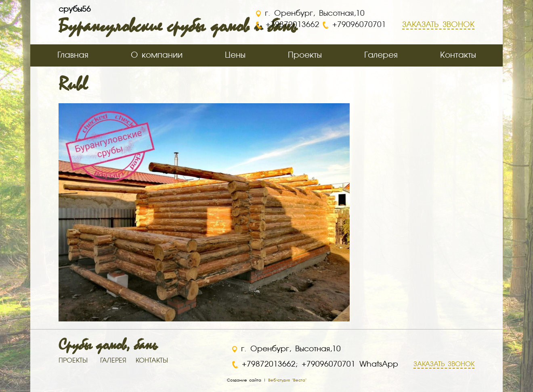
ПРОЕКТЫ (73, 361)
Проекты (305, 55)
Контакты (458, 55)
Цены (235, 55)
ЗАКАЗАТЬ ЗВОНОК (444, 365)
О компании (157, 55)
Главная (73, 55)
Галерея (381, 55)
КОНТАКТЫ (152, 361)
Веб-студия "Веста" (287, 380)
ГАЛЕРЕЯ (113, 361)
